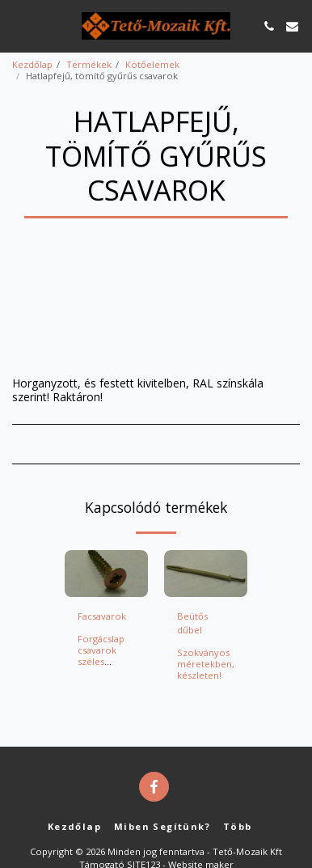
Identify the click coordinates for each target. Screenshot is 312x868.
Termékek (89, 64)
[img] (106, 574)
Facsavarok (102, 616)
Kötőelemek (152, 64)
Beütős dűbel (192, 623)
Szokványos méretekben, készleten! (206, 664)
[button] (18, 25)
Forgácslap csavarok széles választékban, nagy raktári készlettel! (107, 667)
